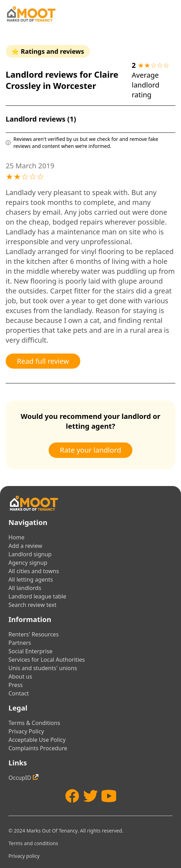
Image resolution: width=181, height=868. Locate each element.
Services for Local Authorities (47, 660)
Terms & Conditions (34, 723)
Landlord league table (37, 596)
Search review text (32, 605)
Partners (20, 643)
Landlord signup (30, 554)
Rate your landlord (90, 450)
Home (17, 537)
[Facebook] (72, 796)
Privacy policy (24, 856)
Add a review (25, 546)
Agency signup (28, 563)
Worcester (75, 86)
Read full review (43, 361)
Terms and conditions (33, 843)
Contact (19, 693)
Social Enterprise (30, 651)
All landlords (25, 588)
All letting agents (31, 579)
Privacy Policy (26, 731)
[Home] (31, 14)
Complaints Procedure (38, 748)
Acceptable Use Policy (37, 740)
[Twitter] (90, 796)
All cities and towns (34, 571)
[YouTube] (109, 796)
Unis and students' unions (43, 668)
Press (15, 685)
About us (20, 676)
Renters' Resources (34, 634)
